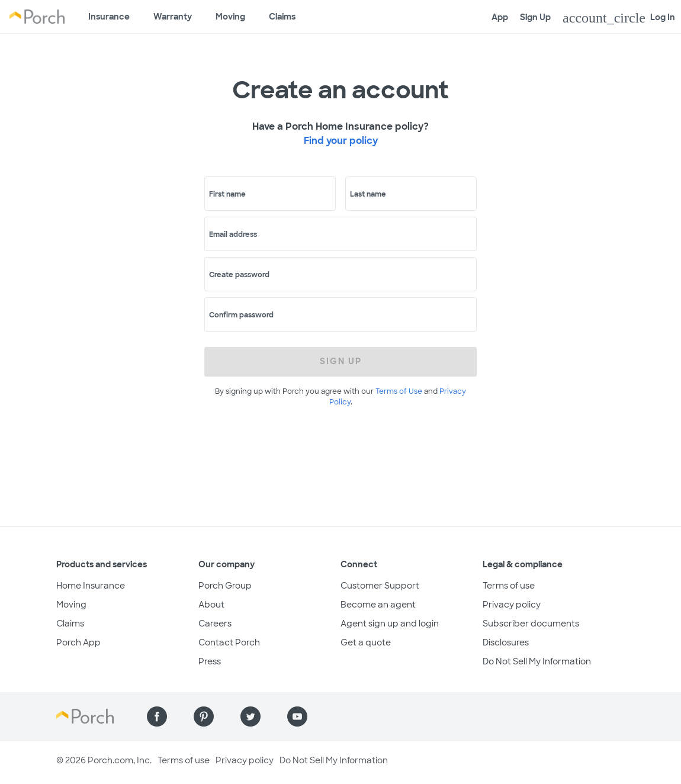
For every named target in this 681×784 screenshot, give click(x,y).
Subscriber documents (531, 624)
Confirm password (241, 315)
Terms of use (509, 586)
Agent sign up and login (390, 624)
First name (227, 194)
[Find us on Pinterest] (204, 716)
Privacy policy (512, 605)
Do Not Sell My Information (537, 661)
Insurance (109, 17)
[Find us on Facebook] (157, 716)
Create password (239, 275)
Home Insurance (91, 586)
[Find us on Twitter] (250, 716)
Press (210, 661)
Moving (230, 17)
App (500, 17)
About (211, 605)
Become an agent (378, 605)
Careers (215, 624)
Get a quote (366, 642)
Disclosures (506, 642)
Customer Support (380, 586)
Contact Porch (229, 642)
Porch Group (225, 586)
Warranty (173, 17)
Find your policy (341, 141)
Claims (282, 17)
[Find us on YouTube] (297, 716)
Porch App (78, 642)
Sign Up (535, 17)
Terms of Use (399, 391)
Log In (619, 18)
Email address (233, 234)
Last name (368, 194)
